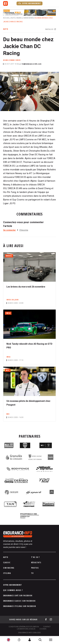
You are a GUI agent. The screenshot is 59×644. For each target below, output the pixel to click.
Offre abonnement (29, 3)
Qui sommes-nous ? (13, 590)
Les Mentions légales (26, 629)
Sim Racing (9, 568)
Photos (35, 568)
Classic (7, 563)
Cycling (7, 573)
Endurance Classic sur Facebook (19, 601)
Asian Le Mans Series (25, 18)
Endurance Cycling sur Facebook (20, 606)
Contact (47, 627)
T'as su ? (35, 557)
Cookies (43, 629)
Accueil (7, 18)
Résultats (36, 563)
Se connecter (9, 230)
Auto (13, 18)
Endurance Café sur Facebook (18, 596)
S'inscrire (24, 230)
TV (32, 573)
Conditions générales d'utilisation (24, 627)
